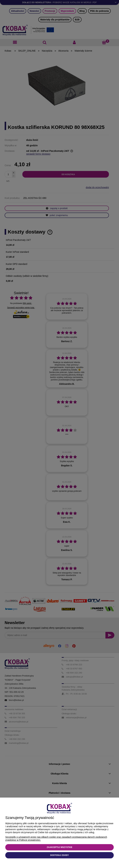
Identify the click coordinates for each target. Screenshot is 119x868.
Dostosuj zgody (59, 855)
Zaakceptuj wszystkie (59, 847)
